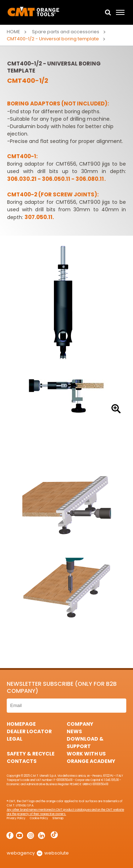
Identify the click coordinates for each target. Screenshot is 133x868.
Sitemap (58, 818)
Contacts (22, 761)
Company (80, 724)
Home (13, 32)
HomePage (21, 724)
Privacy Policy (16, 818)
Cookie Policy (39, 818)
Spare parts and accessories (66, 32)
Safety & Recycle (31, 754)
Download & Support (85, 743)
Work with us (86, 754)
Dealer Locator (29, 731)
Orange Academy (91, 761)
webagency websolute (38, 853)
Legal (15, 739)
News (74, 731)
